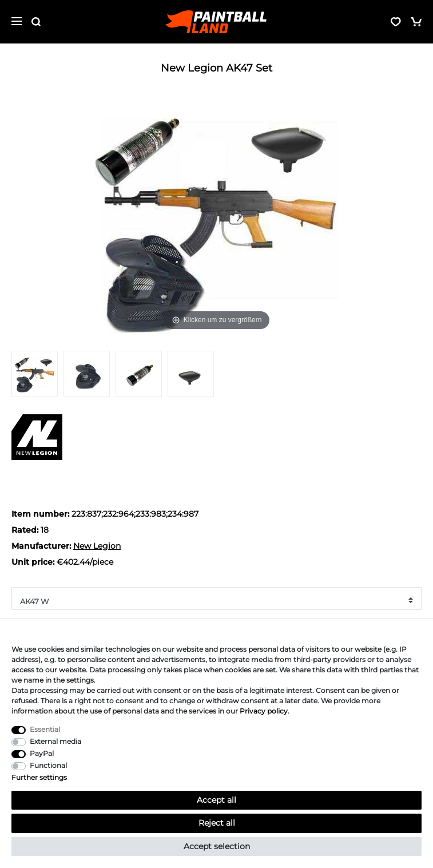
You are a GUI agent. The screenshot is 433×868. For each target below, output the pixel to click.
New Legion (97, 546)
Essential (45, 729)
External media (55, 741)
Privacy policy (264, 711)
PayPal (42, 753)
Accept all (216, 800)
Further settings (39, 777)
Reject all (217, 823)
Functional (48, 765)
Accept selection (217, 846)
